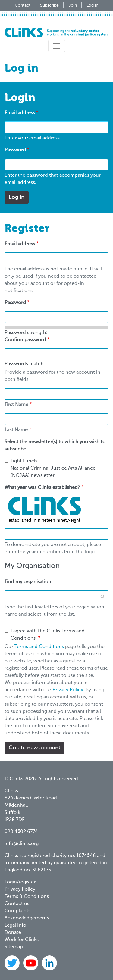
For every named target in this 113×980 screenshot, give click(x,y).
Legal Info (15, 925)
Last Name (16, 430)
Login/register (20, 882)
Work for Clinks (22, 940)
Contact (23, 5)
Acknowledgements (27, 918)
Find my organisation (28, 582)
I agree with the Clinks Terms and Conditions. (48, 635)
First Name (16, 405)
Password (15, 150)
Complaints (17, 911)
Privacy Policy (68, 690)
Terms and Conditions (39, 647)
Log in (92, 5)
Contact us (17, 904)
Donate (13, 933)
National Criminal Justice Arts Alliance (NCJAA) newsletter (53, 472)
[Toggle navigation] (57, 46)
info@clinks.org (22, 844)
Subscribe (49, 5)
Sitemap (14, 947)
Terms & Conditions (27, 897)
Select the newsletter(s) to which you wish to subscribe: (55, 446)
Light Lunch (24, 461)
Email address (20, 113)
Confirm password (25, 340)
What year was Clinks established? (42, 488)
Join (73, 5)
